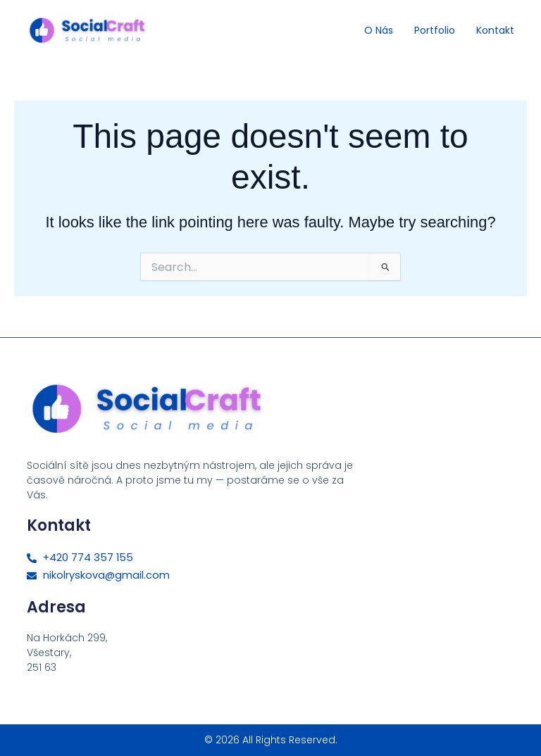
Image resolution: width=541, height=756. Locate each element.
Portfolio (435, 30)
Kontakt (495, 30)
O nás (379, 30)
